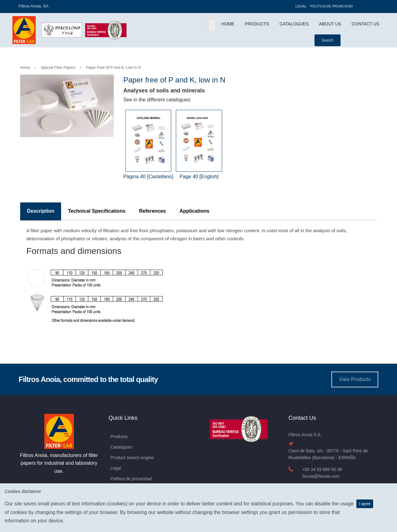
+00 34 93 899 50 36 (322, 469)
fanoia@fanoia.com (321, 476)
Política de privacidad (331, 6)
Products (257, 24)
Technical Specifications (97, 211)
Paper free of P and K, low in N (113, 68)
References (153, 211)
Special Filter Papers (58, 68)
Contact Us (365, 24)
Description (41, 211)
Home (228, 24)
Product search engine (132, 458)
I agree (365, 504)
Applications (194, 211)
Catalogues (294, 24)
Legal (301, 6)
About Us (330, 24)
